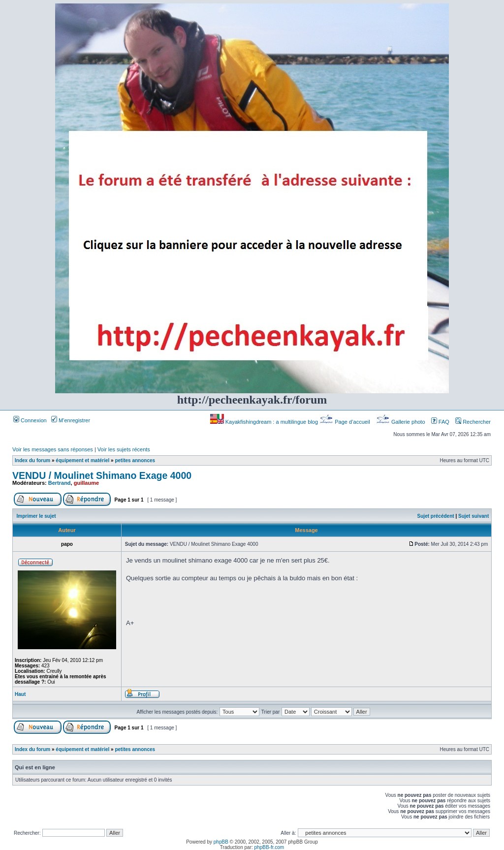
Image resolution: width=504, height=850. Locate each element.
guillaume (86, 483)
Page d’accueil (346, 422)
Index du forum (32, 460)
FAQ (440, 422)
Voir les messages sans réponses (53, 449)
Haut (20, 694)
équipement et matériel (82, 460)
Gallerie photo (401, 422)
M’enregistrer (71, 420)
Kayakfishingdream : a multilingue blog (265, 422)
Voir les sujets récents (124, 449)
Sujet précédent (436, 516)
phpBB (221, 842)
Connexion (30, 420)
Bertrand (60, 483)
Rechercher (473, 422)
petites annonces (135, 460)
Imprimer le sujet (36, 516)
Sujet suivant (473, 516)
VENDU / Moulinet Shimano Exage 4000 (102, 475)
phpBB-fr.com (269, 847)
